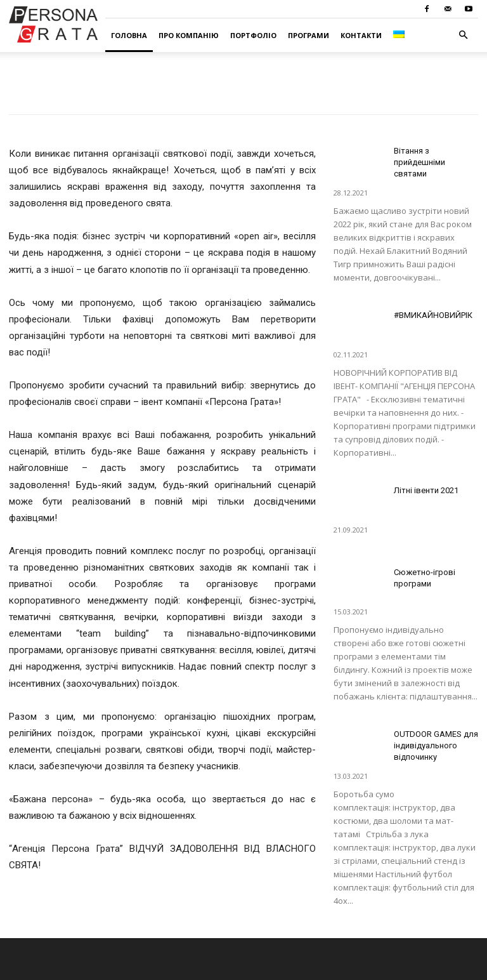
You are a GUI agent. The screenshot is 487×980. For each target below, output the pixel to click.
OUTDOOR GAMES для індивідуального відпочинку (436, 745)
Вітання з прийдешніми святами (419, 162)
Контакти (361, 35)
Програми (308, 35)
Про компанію (189, 35)
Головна (129, 35)
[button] (463, 35)
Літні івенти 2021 (426, 490)
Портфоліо (253, 35)
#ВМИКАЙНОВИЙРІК (433, 315)
